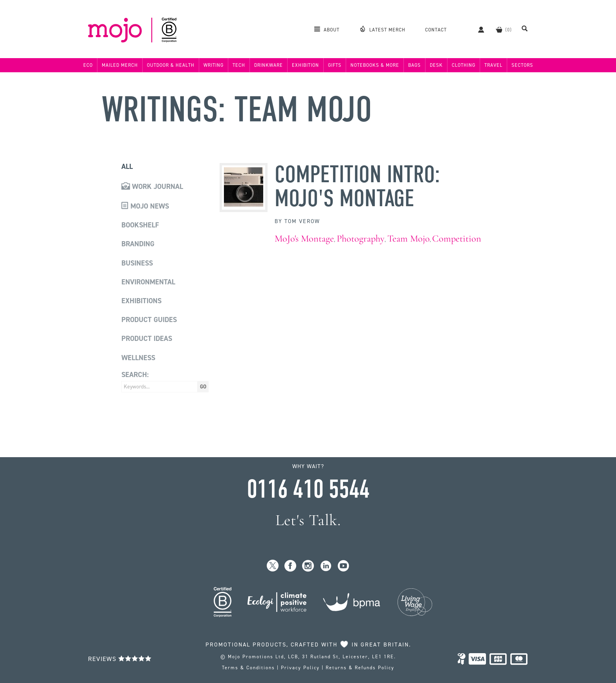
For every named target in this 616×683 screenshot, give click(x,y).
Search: (135, 375)
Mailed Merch (120, 65)
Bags (414, 65)
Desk (436, 65)
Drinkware (269, 65)
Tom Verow (302, 221)
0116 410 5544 (308, 489)
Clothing (464, 65)
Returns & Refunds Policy (360, 668)
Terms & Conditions (248, 668)
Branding (138, 244)
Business (137, 263)
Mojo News (145, 206)
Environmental (148, 282)
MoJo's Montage (304, 239)
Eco (88, 65)
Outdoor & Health (171, 65)
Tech (239, 65)
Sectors (522, 65)
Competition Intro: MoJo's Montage (357, 187)
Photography (361, 239)
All (127, 167)
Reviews (120, 659)
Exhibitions (141, 301)
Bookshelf (140, 225)
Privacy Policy (300, 668)
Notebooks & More (375, 65)
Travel (493, 65)
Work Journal (152, 187)
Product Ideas (147, 339)
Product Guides (149, 320)
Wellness (138, 358)
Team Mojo (409, 239)
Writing (214, 65)
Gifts (335, 65)
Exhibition (305, 65)
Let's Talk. (308, 520)
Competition (457, 239)
